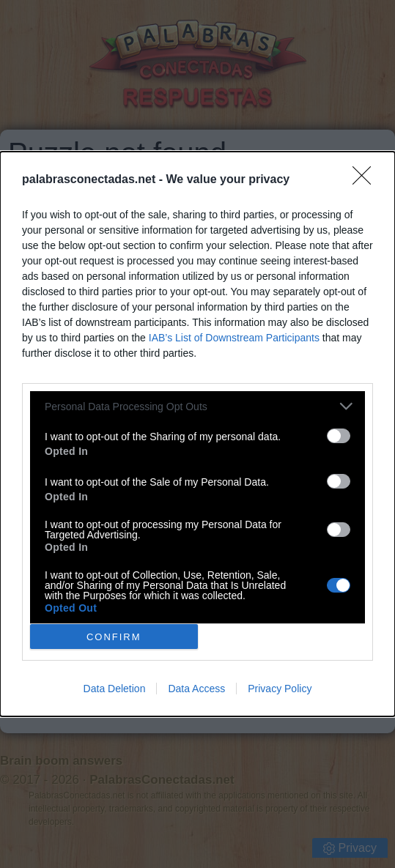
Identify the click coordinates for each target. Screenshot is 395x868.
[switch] (339, 436)
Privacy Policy (280, 689)
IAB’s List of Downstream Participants (234, 338)
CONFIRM (114, 637)
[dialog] (197, 434)
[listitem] (197, 406)
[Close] (366, 180)
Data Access (196, 689)
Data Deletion (115, 689)
